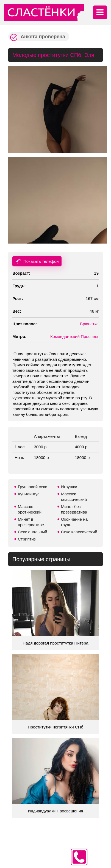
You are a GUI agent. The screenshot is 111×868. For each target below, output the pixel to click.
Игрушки (69, 487)
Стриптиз (27, 539)
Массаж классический (74, 497)
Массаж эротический (30, 509)
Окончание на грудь (74, 522)
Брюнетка (89, 324)
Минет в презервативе (31, 522)
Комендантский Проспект (74, 336)
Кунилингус (29, 494)
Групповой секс (32, 487)
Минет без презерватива (74, 509)
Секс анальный (33, 532)
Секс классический (79, 532)
